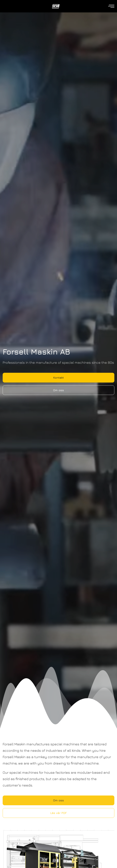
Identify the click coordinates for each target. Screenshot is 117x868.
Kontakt (58, 378)
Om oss (58, 390)
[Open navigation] (112, 6)
